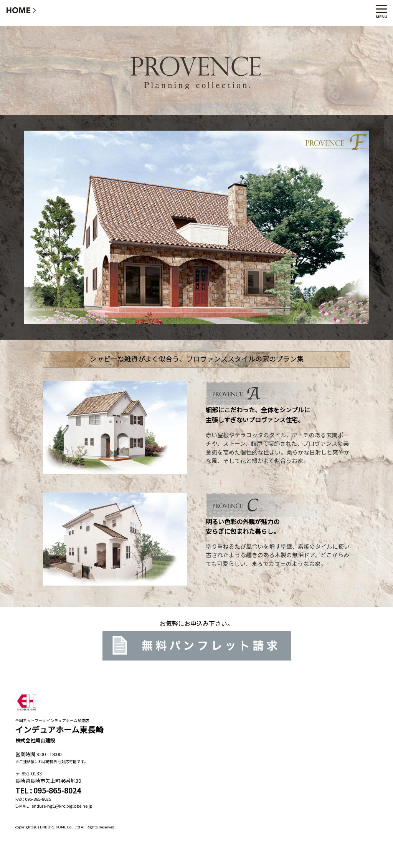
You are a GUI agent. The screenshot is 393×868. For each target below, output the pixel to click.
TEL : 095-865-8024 (48, 790)
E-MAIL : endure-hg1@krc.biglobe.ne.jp (54, 806)
